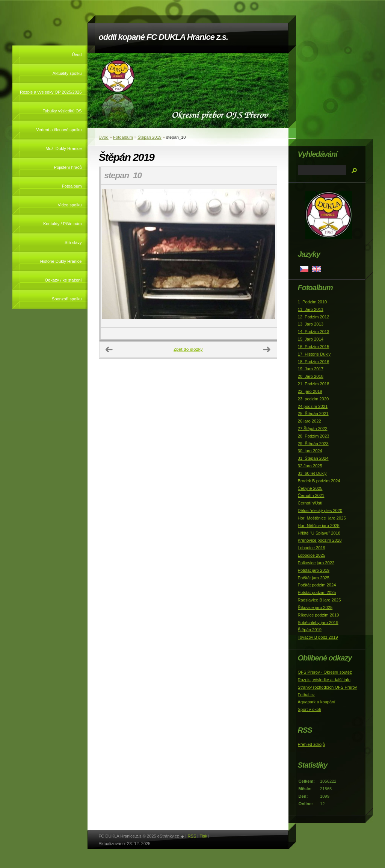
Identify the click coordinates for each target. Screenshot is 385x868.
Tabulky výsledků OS (62, 111)
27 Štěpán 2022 (313, 429)
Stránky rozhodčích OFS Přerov (328, 687)
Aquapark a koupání (317, 702)
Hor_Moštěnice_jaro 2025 (322, 518)
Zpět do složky (188, 349)
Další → (267, 350)
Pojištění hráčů (68, 167)
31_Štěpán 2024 (313, 458)
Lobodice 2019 (312, 548)
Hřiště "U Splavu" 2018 (319, 533)
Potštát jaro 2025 (314, 578)
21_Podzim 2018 (314, 384)
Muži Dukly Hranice (63, 148)
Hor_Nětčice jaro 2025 (319, 526)
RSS (192, 836)
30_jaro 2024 (310, 451)
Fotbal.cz (306, 695)
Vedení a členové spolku (59, 130)
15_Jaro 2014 (311, 339)
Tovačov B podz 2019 (318, 637)
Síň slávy (73, 242)
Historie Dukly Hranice (61, 261)
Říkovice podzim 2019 (319, 615)
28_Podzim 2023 (314, 436)
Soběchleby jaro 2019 (318, 623)
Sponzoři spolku (67, 299)
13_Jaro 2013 (311, 324)
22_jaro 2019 (310, 391)
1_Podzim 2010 (313, 302)
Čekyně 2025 (310, 488)
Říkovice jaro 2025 (315, 607)
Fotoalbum (72, 186)
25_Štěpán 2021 (313, 414)
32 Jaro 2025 (310, 466)
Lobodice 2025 (312, 555)
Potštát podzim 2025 (317, 592)
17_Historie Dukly (314, 354)
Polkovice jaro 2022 (316, 563)
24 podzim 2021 (313, 406)
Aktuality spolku (67, 73)
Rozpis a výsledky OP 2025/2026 (51, 92)
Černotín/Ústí (310, 503)
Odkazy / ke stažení (63, 280)
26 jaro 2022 (310, 421)
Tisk (203, 836)
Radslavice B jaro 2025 (319, 600)
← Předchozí (109, 350)
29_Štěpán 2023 (313, 444)
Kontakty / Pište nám (63, 224)
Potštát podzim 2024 (317, 585)
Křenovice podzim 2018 (320, 540)
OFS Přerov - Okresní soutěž (325, 672)
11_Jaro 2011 (311, 309)
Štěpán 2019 (149, 137)
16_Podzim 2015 (314, 347)
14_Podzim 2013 (314, 332)
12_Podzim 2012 (314, 317)
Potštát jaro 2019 (314, 570)
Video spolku (70, 205)
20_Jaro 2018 (311, 376)
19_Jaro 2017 (311, 369)
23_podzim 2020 (313, 399)
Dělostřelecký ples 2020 (320, 510)
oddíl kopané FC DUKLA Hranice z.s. (163, 37)
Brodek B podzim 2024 (319, 481)
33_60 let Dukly (312, 473)
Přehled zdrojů (311, 744)
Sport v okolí (310, 709)
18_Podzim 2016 (314, 362)
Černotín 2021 (311, 495)
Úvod (77, 55)
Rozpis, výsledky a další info (324, 680)
